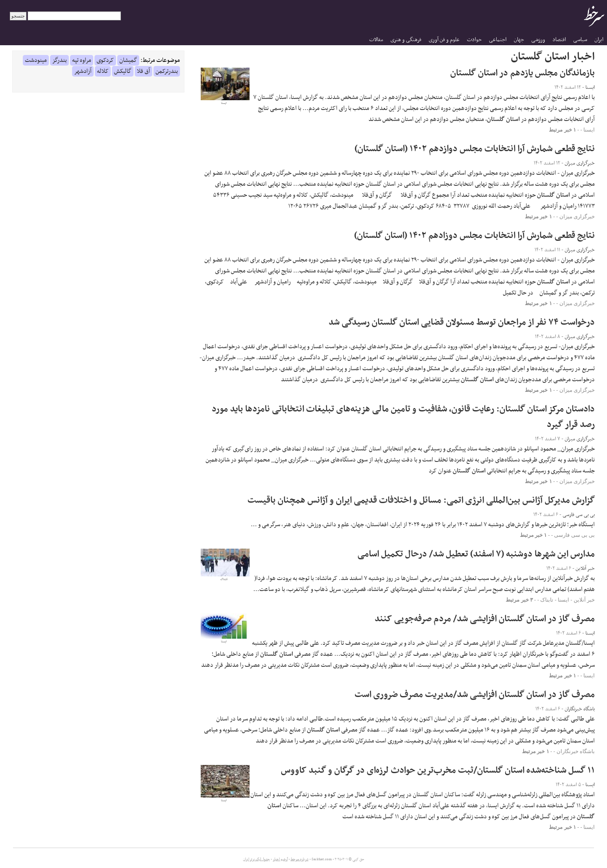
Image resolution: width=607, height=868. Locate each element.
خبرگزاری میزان (577, 216)
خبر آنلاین (584, 600)
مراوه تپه (82, 60)
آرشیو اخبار (280, 859)
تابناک (547, 600)
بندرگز (59, 60)
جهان (519, 40)
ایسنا (589, 130)
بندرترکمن (167, 71)
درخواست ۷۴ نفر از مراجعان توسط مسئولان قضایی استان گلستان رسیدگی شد (462, 322)
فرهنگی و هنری (406, 40)
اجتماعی (498, 40)
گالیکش (123, 71)
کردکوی (105, 60)
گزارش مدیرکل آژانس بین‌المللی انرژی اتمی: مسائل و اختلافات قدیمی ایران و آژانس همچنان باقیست (421, 500)
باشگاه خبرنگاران (576, 751)
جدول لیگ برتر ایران (256, 859)
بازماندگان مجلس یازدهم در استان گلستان (523, 73)
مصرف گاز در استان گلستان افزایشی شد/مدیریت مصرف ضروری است (475, 695)
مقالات (376, 40)
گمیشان (128, 60)
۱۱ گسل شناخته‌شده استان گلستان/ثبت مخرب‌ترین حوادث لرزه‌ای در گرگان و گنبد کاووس (438, 770)
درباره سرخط (300, 859)
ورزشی (538, 40)
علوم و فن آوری (444, 40)
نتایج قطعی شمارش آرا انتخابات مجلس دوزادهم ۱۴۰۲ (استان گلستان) (474, 236)
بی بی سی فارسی (574, 535)
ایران (599, 40)
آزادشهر (83, 71)
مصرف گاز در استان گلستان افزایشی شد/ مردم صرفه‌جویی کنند (485, 619)
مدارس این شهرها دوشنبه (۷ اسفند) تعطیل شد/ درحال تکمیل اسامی (476, 554)
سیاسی (580, 40)
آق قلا (144, 71)
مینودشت (36, 60)
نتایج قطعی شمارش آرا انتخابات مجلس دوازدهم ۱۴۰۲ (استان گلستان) (475, 149)
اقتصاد (559, 40)
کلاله (103, 71)
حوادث (474, 40)
